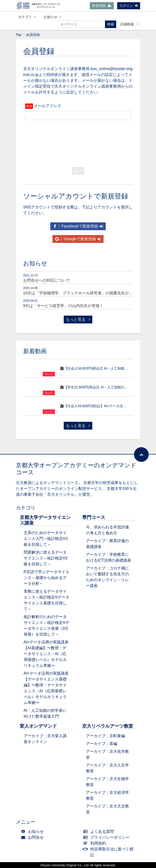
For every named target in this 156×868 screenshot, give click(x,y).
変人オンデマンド (38, 726)
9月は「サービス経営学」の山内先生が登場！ (63, 306)
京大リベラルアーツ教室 (108, 726)
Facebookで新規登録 (78, 226)
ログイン (129, 6)
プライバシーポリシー (108, 837)
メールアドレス (48, 106)
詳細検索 (129, 24)
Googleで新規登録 (78, 239)
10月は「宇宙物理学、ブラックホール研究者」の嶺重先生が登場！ (82, 293)
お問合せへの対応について (47, 280)
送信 (78, 171)
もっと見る (78, 319)
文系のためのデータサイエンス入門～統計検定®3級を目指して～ (46, 539)
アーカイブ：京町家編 (105, 736)
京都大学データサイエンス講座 (45, 520)
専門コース (94, 517)
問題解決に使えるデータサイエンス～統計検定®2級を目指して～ (46, 558)
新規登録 (102, 6)
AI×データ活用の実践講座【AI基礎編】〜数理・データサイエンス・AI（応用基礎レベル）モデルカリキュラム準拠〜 (46, 654)
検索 (111, 24)
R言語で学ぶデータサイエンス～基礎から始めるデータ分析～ (47, 578)
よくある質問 (100, 832)
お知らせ (52, 17)
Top (19, 35)
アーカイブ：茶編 (102, 744)
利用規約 (96, 843)
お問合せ (34, 837)
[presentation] (78, 142)
